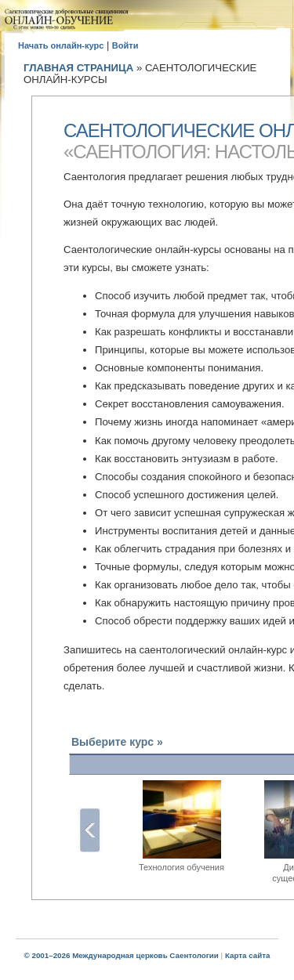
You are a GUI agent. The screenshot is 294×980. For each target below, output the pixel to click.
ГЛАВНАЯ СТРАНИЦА (78, 68)
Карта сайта (248, 955)
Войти (125, 45)
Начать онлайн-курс (61, 45)
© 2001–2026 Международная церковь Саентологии (122, 955)
